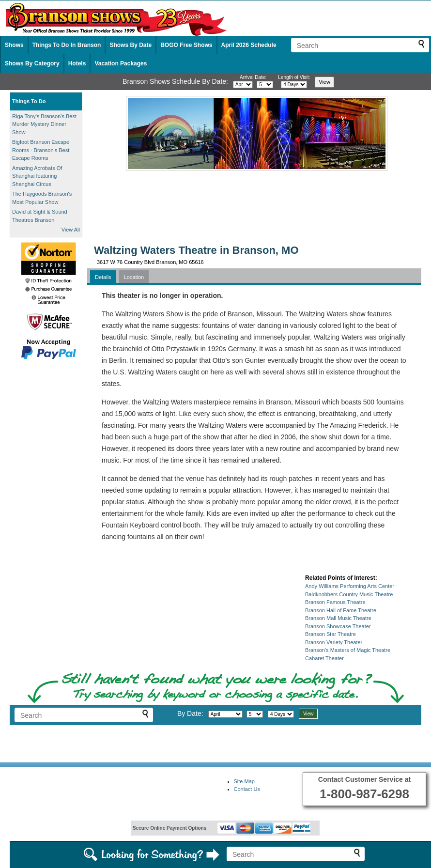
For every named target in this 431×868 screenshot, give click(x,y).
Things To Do (29, 101)
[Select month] (243, 85)
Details (103, 277)
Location (134, 277)
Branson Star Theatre (331, 634)
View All (71, 230)
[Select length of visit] (294, 85)
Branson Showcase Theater (338, 626)
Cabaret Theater (324, 658)
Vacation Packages (121, 63)
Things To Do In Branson (67, 45)
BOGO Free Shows (186, 45)
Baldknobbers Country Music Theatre (349, 594)
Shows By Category (32, 63)
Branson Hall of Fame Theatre (341, 610)
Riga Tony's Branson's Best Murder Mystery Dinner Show (44, 124)
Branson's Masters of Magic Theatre (348, 650)
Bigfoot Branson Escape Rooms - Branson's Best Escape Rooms (41, 150)
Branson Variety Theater (334, 642)
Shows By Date (131, 45)
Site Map (244, 781)
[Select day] (265, 85)
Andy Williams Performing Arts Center (350, 586)
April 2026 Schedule (249, 45)
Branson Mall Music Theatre (338, 618)
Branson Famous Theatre (335, 602)
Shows (14, 45)
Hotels (77, 63)
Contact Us (247, 789)
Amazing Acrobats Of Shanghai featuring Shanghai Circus (37, 176)
